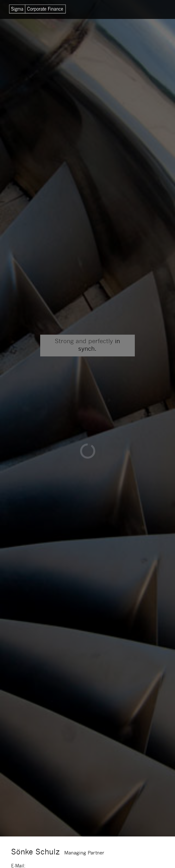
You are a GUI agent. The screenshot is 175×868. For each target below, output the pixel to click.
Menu (153, 9)
